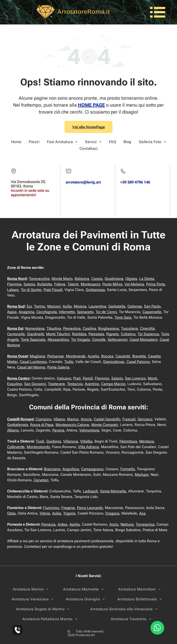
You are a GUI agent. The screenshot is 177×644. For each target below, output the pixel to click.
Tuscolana (129, 328)
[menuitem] (16, 142)
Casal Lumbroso (33, 362)
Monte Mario (62, 279)
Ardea (62, 524)
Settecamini (118, 340)
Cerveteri (41, 480)
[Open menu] (158, 12)
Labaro (13, 290)
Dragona (112, 513)
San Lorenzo (135, 378)
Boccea (107, 356)
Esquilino (15, 384)
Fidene (60, 284)
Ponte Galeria (58, 367)
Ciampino (43, 419)
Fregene (68, 508)
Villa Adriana (88, 447)
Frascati (129, 419)
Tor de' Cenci (106, 312)
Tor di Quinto (31, 290)
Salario (117, 378)
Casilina (89, 328)
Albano (59, 419)
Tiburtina (54, 328)
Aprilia (75, 524)
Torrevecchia (39, 279)
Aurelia (93, 356)
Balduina (82, 279)
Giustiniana (114, 279)
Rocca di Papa (42, 425)
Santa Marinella (113, 491)
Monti (152, 378)
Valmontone (89, 430)
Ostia (11, 513)
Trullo (69, 362)
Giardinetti (35, 334)
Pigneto (112, 334)
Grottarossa (95, 290)
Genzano (145, 419)
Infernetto (67, 312)
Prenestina (72, 328)
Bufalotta (45, 284)
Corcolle (99, 340)
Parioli (88, 378)
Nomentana (35, 328)
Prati (77, 378)
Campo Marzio (113, 384)
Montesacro (90, 284)
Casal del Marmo (31, 367)
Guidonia (54, 441)
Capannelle (152, 312)
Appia (12, 312)
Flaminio (102, 378)
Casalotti (123, 356)
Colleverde (16, 447)
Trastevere (56, 384)
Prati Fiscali (53, 290)
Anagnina (27, 312)
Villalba (86, 441)
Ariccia (86, 419)
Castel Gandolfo (107, 419)
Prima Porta (156, 284)
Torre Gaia (123, 317)
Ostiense (135, 306)
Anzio (114, 524)
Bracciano (52, 469)
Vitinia (45, 513)
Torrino (40, 306)
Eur (29, 306)
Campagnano (92, 469)
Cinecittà (147, 328)
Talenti (73, 284)
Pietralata (96, 334)
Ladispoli (90, 491)
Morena (80, 306)
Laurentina (97, 306)
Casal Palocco (138, 362)
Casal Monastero (144, 340)
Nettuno (127, 524)
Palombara (128, 441)
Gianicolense (114, 362)
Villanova (71, 441)
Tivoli (40, 441)
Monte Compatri (105, 425)
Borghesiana (109, 328)
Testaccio (75, 384)
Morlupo (142, 475)
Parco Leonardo (90, 508)
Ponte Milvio (112, 284)
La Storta (147, 279)
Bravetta (139, 356)
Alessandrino (58, 340)
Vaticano (64, 378)
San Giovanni (35, 384)
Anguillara (71, 469)
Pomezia (48, 524)
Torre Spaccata (33, 340)
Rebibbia (79, 334)
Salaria (29, 284)
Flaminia (14, 284)
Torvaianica (145, 524)
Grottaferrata (18, 425)
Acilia (67, 306)
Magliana (37, 356)
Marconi (54, 306)
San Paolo (152, 306)
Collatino (128, 334)
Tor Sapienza (148, 334)
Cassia (97, 279)
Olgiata (131, 279)
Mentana (147, 441)
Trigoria (69, 513)
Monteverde (76, 356)
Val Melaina (134, 284)
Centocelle (16, 334)
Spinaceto (85, 312)
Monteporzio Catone (72, 425)
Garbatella (117, 306)
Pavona (58, 430)
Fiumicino (51, 508)
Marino (73, 419)
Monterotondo (38, 447)
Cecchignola (47, 312)
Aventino (92, 384)
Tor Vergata (80, 340)
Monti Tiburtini (58, 334)
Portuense (56, 356)
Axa (142, 513)
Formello (128, 469)
